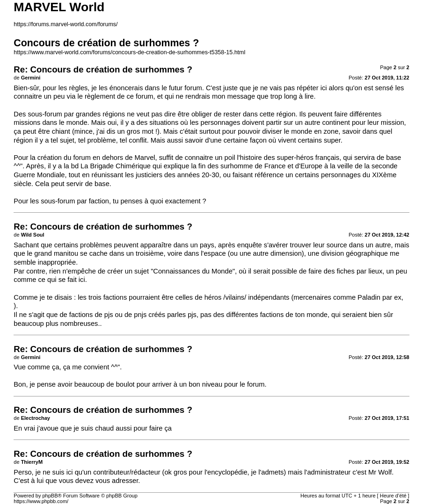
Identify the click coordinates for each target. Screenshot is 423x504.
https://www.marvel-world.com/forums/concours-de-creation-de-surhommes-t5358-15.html (129, 52)
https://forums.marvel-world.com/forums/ (66, 24)
